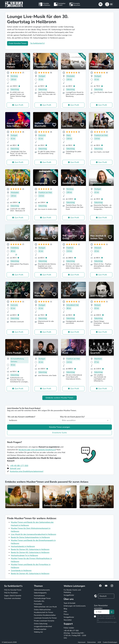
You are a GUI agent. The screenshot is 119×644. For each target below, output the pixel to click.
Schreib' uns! (15, 468)
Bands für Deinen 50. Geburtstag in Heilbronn (30, 549)
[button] (109, 4)
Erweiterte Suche (60, 433)
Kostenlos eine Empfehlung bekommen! (27, 471)
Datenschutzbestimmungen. (107, 622)
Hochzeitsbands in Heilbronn (23, 546)
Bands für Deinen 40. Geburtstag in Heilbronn (30, 574)
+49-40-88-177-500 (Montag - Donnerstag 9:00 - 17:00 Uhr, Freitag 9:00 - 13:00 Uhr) (75, 634)
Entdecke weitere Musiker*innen (59, 398)
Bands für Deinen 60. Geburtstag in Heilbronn (30, 552)
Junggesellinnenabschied (43, 626)
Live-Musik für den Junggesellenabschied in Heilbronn (33, 534)
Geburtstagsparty (40, 593)
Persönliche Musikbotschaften (45, 615)
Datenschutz (92, 642)
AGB (99, 642)
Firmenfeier (38, 604)
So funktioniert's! (37, 43)
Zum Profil (19, 105)
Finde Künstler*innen (18, 43)
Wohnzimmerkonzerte (42, 590)
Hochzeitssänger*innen (42, 598)
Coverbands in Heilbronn (21, 570)
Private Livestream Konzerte (44, 621)
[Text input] (102, 612)
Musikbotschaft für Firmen (44, 612)
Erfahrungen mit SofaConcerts (75, 606)
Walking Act (38, 632)
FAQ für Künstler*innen (13, 590)
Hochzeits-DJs (39, 601)
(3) (16, 255)
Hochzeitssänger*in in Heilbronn (24, 555)
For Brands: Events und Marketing (72, 591)
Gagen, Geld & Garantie (13, 596)
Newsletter (68, 620)
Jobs (65, 611)
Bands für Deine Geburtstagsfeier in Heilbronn (30, 537)
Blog (65, 609)
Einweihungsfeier (40, 629)
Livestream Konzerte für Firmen (45, 618)
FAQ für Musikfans (11, 593)
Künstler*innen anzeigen (60, 427)
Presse (66, 614)
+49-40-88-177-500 (19, 466)
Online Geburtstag (41, 624)
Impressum (82, 642)
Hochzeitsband (39, 596)
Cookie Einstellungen (110, 642)
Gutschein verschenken (12, 598)
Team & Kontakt (69, 603)
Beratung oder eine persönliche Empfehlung (37, 450)
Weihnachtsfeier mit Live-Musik (45, 607)
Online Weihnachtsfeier (42, 610)
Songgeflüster (69, 595)
